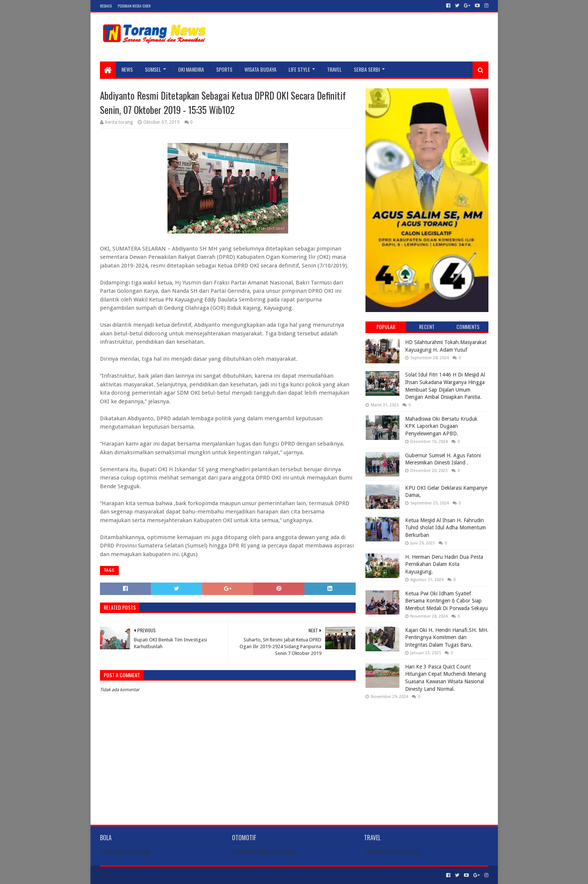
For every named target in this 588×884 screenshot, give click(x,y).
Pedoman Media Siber (134, 6)
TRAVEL (334, 69)
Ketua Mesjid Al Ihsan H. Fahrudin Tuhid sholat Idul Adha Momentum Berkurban (445, 528)
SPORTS (224, 69)
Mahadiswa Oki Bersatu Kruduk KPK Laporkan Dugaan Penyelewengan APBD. (441, 426)
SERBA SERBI (367, 69)
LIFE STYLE (299, 69)
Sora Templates (142, 875)
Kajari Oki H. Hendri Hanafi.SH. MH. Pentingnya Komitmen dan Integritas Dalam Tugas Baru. (447, 637)
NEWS (127, 69)
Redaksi (106, 6)
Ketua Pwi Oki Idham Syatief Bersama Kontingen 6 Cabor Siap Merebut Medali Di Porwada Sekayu (446, 601)
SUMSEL (153, 69)
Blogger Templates (185, 875)
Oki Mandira (191, 69)
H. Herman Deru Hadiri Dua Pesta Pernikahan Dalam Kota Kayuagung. (444, 564)
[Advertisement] (427, 754)
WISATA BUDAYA (260, 69)
